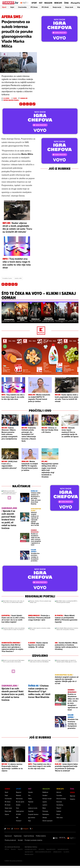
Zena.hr (13, 849)
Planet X (59, 808)
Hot (41, 3)
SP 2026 (18, 814)
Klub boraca (19, 799)
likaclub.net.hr (29, 854)
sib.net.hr (41, 849)
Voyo (30, 821)
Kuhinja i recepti (47, 799)
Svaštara (59, 811)
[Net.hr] (72, 838)
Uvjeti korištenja (29, 836)
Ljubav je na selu (33, 808)
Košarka (18, 805)
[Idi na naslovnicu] (25, 5)
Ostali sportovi (20, 811)
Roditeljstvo (46, 814)
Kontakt (20, 840)
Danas (7, 789)
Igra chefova (32, 817)
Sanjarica (73, 799)
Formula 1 (19, 821)
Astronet (59, 792)
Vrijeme (7, 814)
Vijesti (4, 7)
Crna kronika (22, 7)
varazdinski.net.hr (63, 849)
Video (72, 792)
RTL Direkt (45, 7)
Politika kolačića (41, 836)
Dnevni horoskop (61, 799)
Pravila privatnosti (10, 840)
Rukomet (19, 795)
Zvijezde (30, 792)
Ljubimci (45, 805)
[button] (4, 304)
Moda (44, 808)
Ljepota (45, 802)
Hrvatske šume (7, 278)
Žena (66, 3)
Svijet (12, 7)
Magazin (48, 3)
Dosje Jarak (69, 7)
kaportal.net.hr (51, 849)
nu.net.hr (66, 852)
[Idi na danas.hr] (11, 3)
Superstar (31, 811)
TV (29, 805)
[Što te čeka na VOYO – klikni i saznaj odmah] (40, 299)
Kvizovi (58, 814)
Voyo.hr (20, 849)
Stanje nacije (57, 7)
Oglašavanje (18, 836)
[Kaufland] (40, 331)
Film (29, 795)
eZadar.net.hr (57, 852)
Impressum (8, 836)
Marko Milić (18, 278)
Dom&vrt (45, 795)
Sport (34, 3)
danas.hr (24, 98)
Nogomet (19, 792)
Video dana (60, 817)
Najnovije (73, 796)
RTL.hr (7, 849)
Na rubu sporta (20, 802)
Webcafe (58, 3)
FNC (17, 817)
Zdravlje (45, 817)
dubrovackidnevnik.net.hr (43, 852)
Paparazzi (31, 802)
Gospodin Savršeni (33, 814)
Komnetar (59, 802)
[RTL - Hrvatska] (63, 838)
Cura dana (59, 795)
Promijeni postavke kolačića (33, 840)
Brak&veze (45, 792)
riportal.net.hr (29, 852)
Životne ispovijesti (47, 821)
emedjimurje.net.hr (31, 849)
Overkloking (60, 805)
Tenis (17, 808)
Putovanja (45, 811)
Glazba (30, 799)
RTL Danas (34, 7)
